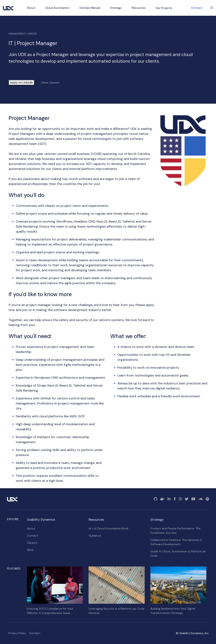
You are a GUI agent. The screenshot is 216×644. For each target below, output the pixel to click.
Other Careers (50, 83)
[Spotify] (207, 499)
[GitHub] (156, 499)
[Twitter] (187, 499)
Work (30, 550)
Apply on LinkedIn (22, 82)
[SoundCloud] (200, 499)
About (31, 528)
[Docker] (162, 499)
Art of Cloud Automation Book (109, 528)
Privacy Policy (17, 633)
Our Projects (164, 8)
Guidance (95, 536)
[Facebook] (175, 499)
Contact (197, 8)
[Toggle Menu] (212, 8)
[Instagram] (180, 499)
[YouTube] (193, 499)
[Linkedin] (169, 499)
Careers (32, 543)
